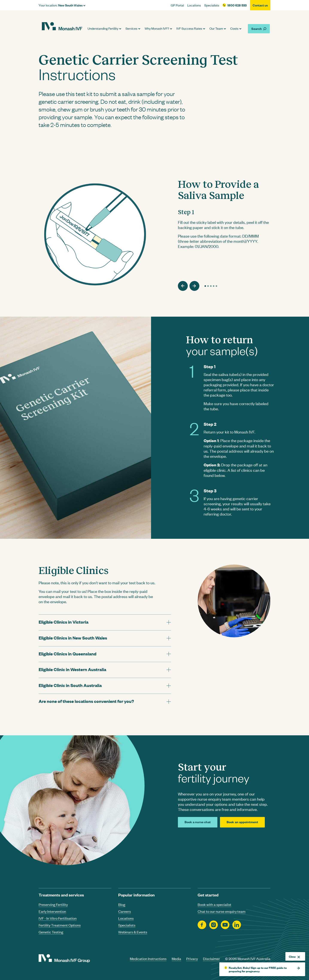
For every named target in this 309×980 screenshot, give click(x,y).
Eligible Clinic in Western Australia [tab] (72, 669)
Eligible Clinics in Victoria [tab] (64, 622)
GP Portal (177, 5)
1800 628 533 (237, 5)
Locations (194, 5)
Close (294, 956)
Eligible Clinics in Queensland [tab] (67, 654)
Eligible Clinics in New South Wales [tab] (73, 638)
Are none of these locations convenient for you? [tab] (86, 701)
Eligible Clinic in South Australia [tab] (70, 685)
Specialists (212, 5)
